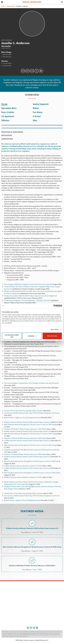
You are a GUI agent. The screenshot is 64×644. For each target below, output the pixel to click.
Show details (55, 329)
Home (3, 6)
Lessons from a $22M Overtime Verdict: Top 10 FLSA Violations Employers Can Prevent (32, 413)
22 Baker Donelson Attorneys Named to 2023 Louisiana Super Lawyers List (28, 457)
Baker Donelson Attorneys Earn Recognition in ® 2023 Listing (32, 461)
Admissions (7, 139)
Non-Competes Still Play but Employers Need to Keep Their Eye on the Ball (28, 284)
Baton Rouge (6, 52)
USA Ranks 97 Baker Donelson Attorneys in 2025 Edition (25, 429)
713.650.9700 (7, 63)
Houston (5, 61)
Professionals (11, 6)
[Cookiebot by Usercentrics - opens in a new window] (55, 306)
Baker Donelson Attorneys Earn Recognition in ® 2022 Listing (32, 473)
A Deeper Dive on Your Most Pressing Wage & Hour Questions (24, 411)
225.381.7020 (7, 54)
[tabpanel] (32, 168)
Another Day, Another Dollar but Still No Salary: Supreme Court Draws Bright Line (30, 296)
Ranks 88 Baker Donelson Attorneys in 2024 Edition (25, 438)
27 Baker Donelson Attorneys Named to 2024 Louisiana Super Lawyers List (28, 441)
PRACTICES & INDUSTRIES (12, 132)
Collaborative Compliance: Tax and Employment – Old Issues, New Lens (27, 300)
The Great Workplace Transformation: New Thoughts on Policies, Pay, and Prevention (31, 383)
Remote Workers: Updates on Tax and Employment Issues (22, 418)
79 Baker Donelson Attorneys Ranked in (23, 466)
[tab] (5, 104)
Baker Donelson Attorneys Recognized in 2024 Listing (30, 445)
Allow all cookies (52, 336)
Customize (32, 336)
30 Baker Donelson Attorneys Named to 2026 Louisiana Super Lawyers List (28, 422)
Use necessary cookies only (12, 336)
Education (7, 135)
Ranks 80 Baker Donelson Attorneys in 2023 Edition (25, 454)
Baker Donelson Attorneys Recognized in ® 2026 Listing (30, 424)
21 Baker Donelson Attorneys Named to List (28, 468)
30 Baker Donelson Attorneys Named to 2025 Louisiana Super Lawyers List (28, 431)
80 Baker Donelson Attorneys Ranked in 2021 (23, 477)
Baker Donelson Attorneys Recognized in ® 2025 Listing (30, 434)
